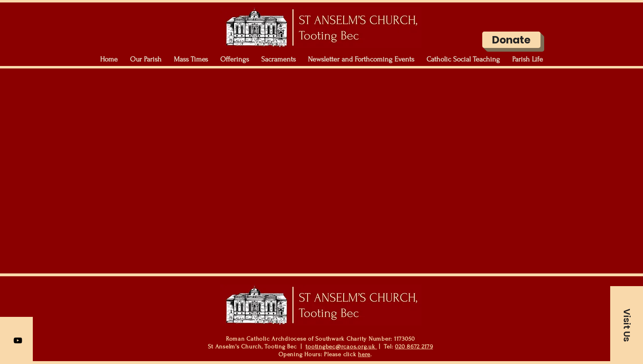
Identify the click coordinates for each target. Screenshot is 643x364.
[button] (146, 59)
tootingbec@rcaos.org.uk (341, 347)
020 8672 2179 (414, 347)
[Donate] (511, 40)
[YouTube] (18, 340)
